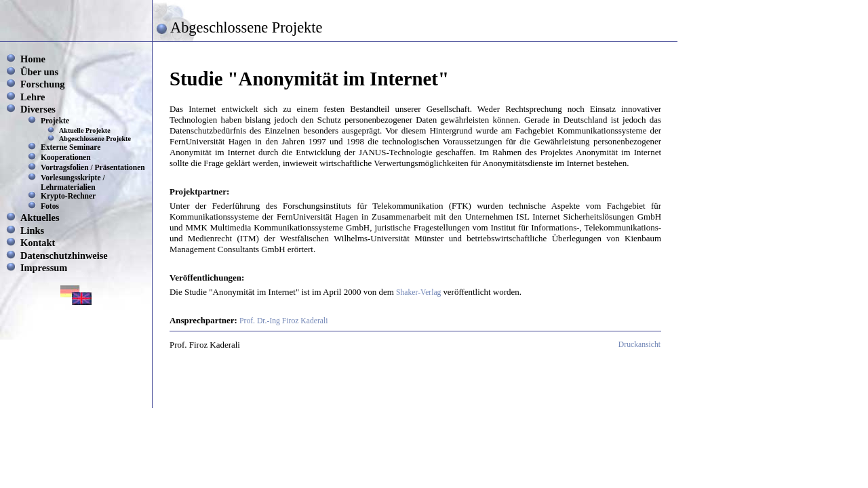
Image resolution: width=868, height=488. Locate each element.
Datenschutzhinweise (64, 256)
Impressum (44, 268)
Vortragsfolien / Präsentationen (93, 167)
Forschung (43, 84)
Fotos (50, 206)
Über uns (39, 72)
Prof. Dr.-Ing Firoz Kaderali (283, 321)
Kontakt (38, 243)
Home (33, 59)
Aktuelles (40, 218)
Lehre (33, 97)
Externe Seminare (71, 147)
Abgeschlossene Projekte (95, 139)
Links (32, 230)
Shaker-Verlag (419, 292)
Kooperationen (66, 157)
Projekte (55, 121)
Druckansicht (639, 345)
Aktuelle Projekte (85, 130)
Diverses (38, 109)
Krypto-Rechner (68, 196)
